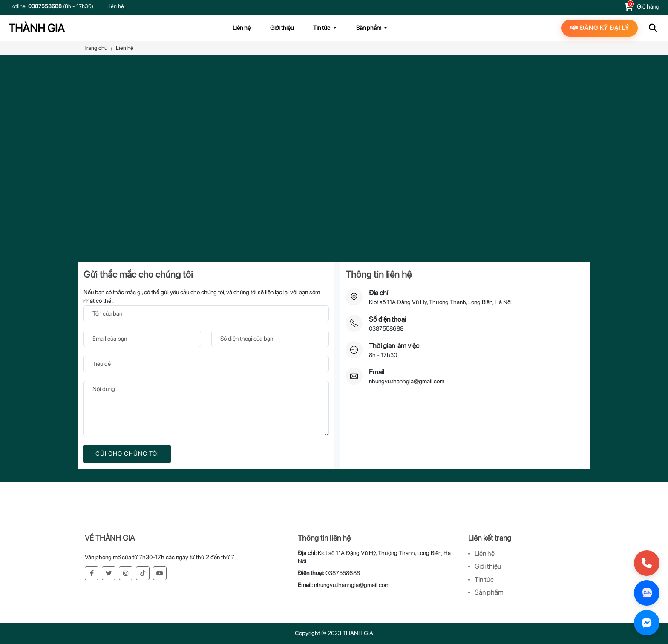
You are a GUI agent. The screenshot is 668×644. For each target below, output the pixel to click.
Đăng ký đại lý (600, 28)
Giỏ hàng (648, 6)
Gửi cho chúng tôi (127, 454)
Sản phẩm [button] (369, 28)
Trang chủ (95, 48)
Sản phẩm (489, 592)
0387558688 (46, 6)
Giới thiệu (282, 28)
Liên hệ (115, 6)
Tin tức (484, 579)
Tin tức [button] (322, 28)
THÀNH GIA (37, 28)
